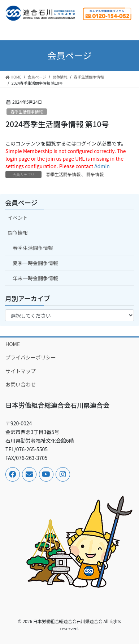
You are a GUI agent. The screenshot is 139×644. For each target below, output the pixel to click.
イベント (18, 218)
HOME (13, 344)
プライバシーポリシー (31, 357)
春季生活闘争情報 (27, 112)
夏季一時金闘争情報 (35, 263)
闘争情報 (95, 174)
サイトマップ (21, 371)
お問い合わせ (21, 384)
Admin (102, 166)
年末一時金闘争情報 (35, 278)
